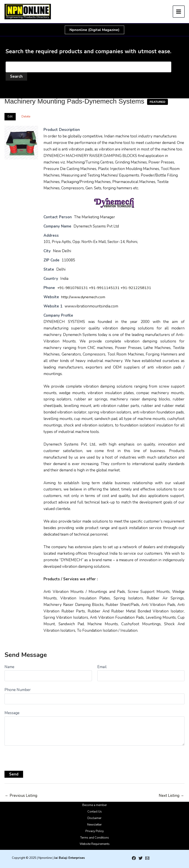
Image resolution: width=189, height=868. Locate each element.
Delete (26, 117)
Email (102, 667)
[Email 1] (147, 858)
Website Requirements (95, 844)
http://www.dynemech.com (84, 297)
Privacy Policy (95, 831)
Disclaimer (94, 818)
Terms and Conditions (95, 838)
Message (12, 713)
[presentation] (39, 757)
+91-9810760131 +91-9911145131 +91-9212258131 (104, 288)
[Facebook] (134, 858)
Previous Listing (21, 796)
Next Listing (171, 796)
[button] (94, 30)
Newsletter (94, 825)
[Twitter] (141, 858)
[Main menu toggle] (179, 12)
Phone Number (18, 690)
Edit (10, 117)
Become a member (95, 805)
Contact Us (95, 812)
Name (9, 667)
